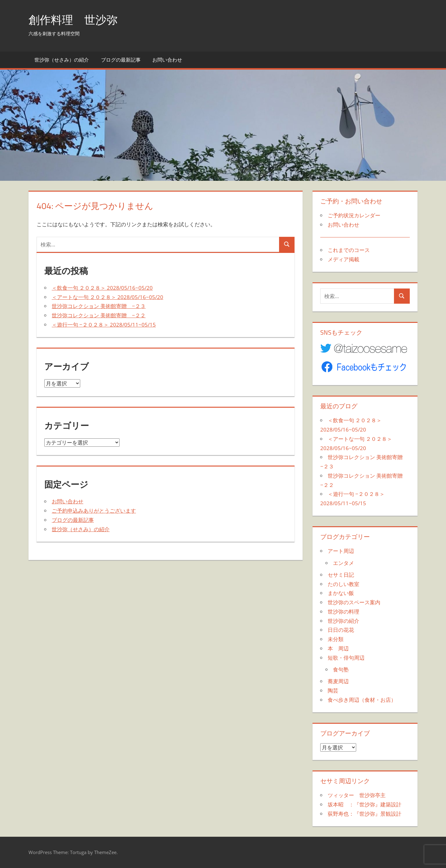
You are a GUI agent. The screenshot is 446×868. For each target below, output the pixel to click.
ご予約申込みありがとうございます (94, 511)
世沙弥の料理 (343, 612)
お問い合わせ (167, 60)
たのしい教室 (343, 584)
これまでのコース (349, 250)
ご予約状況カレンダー (354, 215)
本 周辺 (338, 648)
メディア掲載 (343, 259)
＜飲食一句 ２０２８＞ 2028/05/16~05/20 (102, 288)
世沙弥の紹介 (343, 621)
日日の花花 (341, 630)
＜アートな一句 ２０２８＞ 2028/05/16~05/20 (107, 297)
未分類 (336, 639)
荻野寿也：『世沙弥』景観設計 (365, 814)
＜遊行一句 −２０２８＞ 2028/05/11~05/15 (104, 325)
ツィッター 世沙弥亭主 (357, 795)
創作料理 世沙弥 (73, 20)
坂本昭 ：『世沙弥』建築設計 (365, 804)
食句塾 (341, 669)
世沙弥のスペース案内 (354, 602)
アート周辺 (341, 551)
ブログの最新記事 (121, 60)
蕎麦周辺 (338, 681)
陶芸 (333, 690)
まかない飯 (341, 593)
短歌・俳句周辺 (346, 658)
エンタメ (343, 563)
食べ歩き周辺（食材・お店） (362, 700)
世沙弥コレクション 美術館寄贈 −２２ (99, 315)
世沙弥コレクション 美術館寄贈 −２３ (99, 306)
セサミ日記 (341, 575)
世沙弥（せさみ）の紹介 (62, 60)
